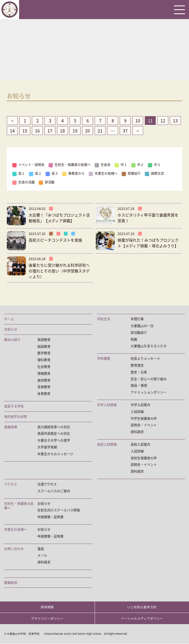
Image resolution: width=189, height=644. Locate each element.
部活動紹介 (139, 333)
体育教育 (44, 394)
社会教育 (44, 367)
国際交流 (154, 173)
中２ (137, 165)
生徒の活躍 (23, 182)
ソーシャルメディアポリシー (142, 619)
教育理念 (137, 365)
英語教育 (44, 340)
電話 (41, 549)
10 (138, 121)
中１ (121, 165)
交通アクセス (47, 484)
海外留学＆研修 (16, 417)
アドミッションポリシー (149, 392)
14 (12, 131)
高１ (19, 173)
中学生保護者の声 (144, 419)
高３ (52, 173)
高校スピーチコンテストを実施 (55, 240)
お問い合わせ (14, 549)
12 (163, 121)
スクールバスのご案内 (54, 491)
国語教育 (44, 347)
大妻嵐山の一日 (142, 326)
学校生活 (104, 319)
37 (125, 131)
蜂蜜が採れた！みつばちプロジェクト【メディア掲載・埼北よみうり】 (148, 243)
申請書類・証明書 (50, 517)
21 (100, 131)
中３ (154, 165)
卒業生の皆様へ (103, 173)
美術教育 (44, 380)
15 (25, 131)
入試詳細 (137, 412)
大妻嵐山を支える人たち (149, 346)
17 (50, 131)
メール (42, 556)
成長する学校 (14, 406)
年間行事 (137, 319)
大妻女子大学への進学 (54, 440)
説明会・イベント (144, 425)
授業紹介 (131, 173)
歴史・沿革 (139, 372)
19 (75, 131)
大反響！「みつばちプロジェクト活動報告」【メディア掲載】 (59, 218)
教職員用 (11, 583)
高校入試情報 (107, 445)
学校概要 (104, 359)
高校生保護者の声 (144, 458)
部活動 (47, 182)
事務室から (73, 173)
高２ (35, 173)
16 (37, 131)
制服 (134, 340)
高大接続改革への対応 (54, 427)
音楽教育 (44, 387)
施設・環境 (139, 386)
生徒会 (103, 165)
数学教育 (44, 353)
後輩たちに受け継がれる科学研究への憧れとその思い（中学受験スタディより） (59, 271)
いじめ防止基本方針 (142, 607)
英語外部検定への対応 (54, 434)
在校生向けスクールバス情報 (59, 510)
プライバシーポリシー (47, 619)
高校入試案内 (140, 445)
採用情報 (47, 607)
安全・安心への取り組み (149, 379)
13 (175, 121)
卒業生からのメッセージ (55, 454)
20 (88, 131)
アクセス (10, 484)
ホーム (9, 319)
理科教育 (44, 360)
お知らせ (11, 329)
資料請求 (137, 432)
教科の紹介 (12, 340)
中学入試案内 (140, 405)
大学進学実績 (47, 447)
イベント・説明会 (28, 165)
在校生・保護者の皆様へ (70, 165)
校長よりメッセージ (145, 359)
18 (62, 131)
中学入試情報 (107, 405)
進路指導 (11, 427)
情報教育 (44, 374)
